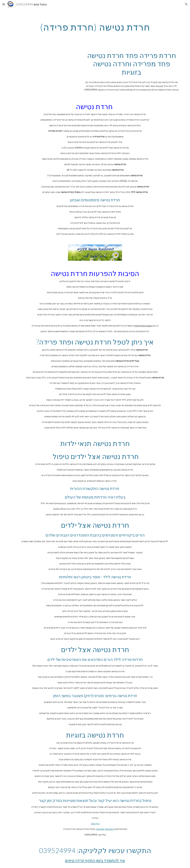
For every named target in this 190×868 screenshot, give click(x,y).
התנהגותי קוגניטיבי (105, 829)
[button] (4, 4)
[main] (95, 27)
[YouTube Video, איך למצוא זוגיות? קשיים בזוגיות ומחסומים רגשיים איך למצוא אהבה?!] (44, 68)
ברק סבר (95, 824)
